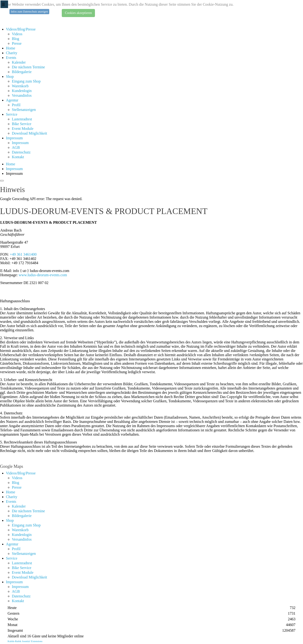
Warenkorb (20, 86)
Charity (12, 53)
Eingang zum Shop (26, 81)
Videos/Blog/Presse (21, 29)
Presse (17, 43)
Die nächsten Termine (28, 67)
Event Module (23, 129)
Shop (10, 77)
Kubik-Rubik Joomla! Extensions (25, 641)
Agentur (12, 100)
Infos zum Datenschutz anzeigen (29, 12)
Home (11, 48)
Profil (16, 105)
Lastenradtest (22, 119)
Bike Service (22, 124)
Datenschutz (21, 152)
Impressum (14, 138)
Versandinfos (22, 95)
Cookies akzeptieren (78, 13)
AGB (16, 147)
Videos (17, 34)
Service (12, 114)
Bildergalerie (22, 72)
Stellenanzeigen (24, 110)
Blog (16, 39)
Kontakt (18, 157)
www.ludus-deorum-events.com (43, 275)
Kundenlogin (22, 91)
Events (11, 58)
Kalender (19, 62)
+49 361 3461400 (23, 254)
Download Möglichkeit (29, 133)
